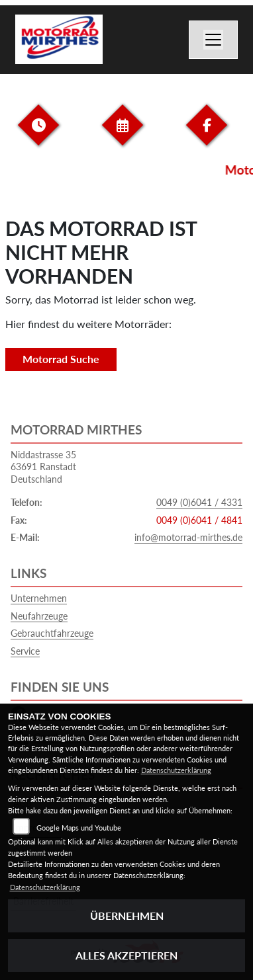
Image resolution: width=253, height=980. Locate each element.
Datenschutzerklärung (176, 770)
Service (25, 651)
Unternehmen (39, 598)
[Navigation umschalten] (213, 40)
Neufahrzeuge (39, 616)
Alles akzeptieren (126, 955)
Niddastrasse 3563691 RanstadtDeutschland (43, 467)
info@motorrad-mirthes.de (188, 537)
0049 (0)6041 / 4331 (199, 502)
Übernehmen (127, 916)
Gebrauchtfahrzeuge (52, 633)
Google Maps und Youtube (79, 828)
